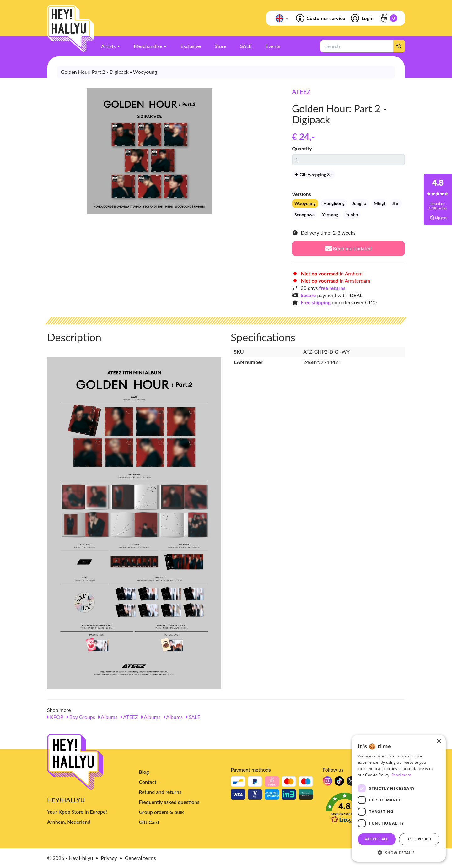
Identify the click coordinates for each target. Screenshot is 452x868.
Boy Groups (81, 717)
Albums (108, 717)
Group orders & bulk (161, 812)
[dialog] (399, 798)
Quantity (302, 148)
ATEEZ (301, 92)
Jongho (359, 203)
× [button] (439, 742)
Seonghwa (304, 215)
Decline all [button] (419, 839)
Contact (148, 782)
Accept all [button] (377, 839)
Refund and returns (160, 792)
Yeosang (330, 215)
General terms (140, 858)
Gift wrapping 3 (313, 174)
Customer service (320, 18)
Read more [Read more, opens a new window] (401, 775)
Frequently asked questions (169, 802)
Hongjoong (334, 203)
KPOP (55, 717)
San (396, 203)
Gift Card (149, 822)
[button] (399, 852)
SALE (193, 717)
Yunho (352, 215)
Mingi (379, 203)
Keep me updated (349, 248)
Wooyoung (305, 203)
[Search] (399, 46)
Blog (144, 772)
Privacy (109, 858)
